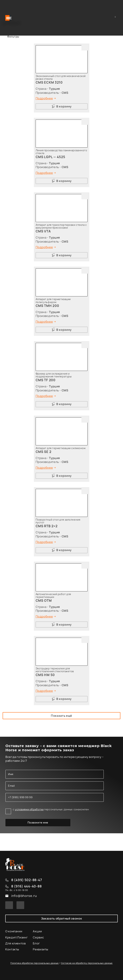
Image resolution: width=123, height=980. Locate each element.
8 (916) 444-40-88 (26, 886)
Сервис (38, 937)
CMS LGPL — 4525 (50, 157)
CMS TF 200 (46, 380)
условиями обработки (29, 809)
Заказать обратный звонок (61, 918)
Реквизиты (41, 949)
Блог (36, 943)
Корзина (116, 18)
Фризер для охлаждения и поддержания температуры (54, 375)
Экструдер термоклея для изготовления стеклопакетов (55, 670)
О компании (14, 931)
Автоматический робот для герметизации (53, 596)
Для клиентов (16, 943)
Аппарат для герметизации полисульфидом (53, 301)
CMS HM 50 (45, 675)
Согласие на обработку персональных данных (87, 963)
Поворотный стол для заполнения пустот (58, 521)
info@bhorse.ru (24, 896)
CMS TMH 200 (47, 306)
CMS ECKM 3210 (49, 82)
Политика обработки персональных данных (34, 963)
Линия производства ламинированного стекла (61, 152)
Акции (37, 931)
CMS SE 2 (44, 452)
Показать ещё (61, 716)
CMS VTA (43, 231)
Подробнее (44, 98)
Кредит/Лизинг (16, 937)
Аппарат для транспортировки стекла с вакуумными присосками (61, 226)
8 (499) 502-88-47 (27, 880)
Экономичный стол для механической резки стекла (61, 77)
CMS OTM (44, 601)
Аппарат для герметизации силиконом (61, 448)
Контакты (12, 949)
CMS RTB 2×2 (47, 526)
